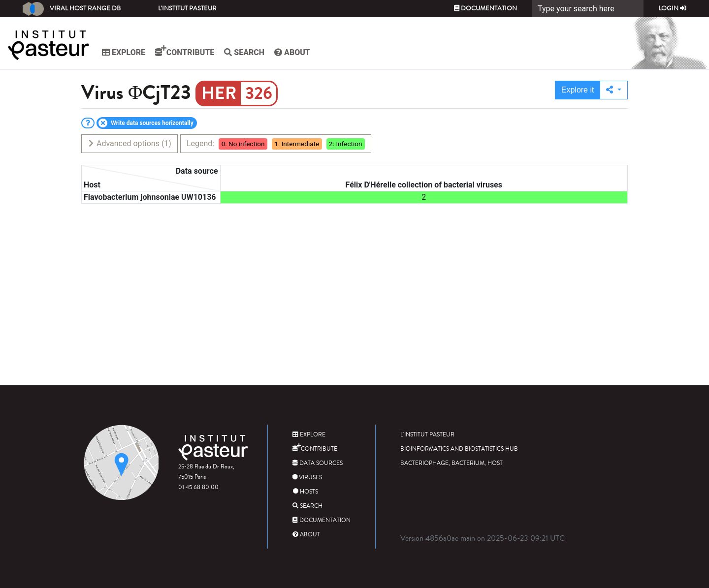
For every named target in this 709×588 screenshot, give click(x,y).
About (292, 52)
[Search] (588, 9)
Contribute (185, 51)
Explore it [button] (578, 90)
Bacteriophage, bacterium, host (451, 463)
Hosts (305, 492)
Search (244, 52)
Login (672, 8)
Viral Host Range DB (72, 9)
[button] (614, 90)
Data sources (318, 463)
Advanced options (129, 143)
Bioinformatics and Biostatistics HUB (459, 449)
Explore (124, 52)
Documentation (485, 8)
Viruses (307, 478)
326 (259, 93)
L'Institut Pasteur (187, 8)
